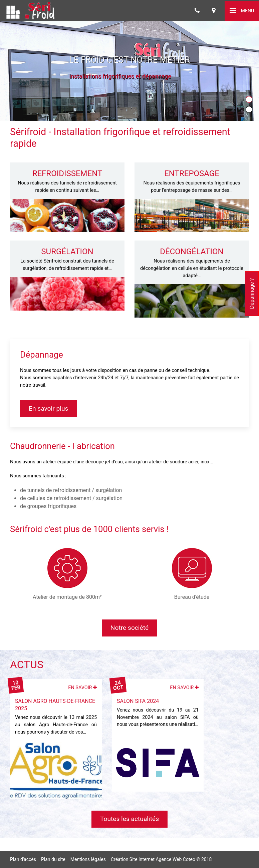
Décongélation (192, 252)
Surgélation (67, 252)
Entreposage (192, 173)
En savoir (82, 688)
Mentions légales (88, 859)
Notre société (129, 628)
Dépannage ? (252, 294)
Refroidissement (67, 173)
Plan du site (53, 859)
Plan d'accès (23, 859)
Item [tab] (252, 100)
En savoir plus (48, 408)
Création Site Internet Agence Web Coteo (153, 859)
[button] (242, 11)
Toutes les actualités (129, 819)
